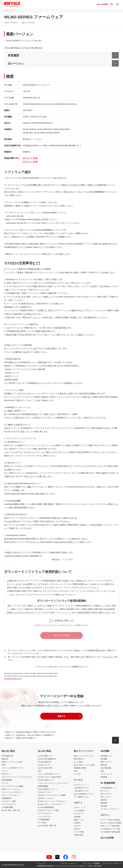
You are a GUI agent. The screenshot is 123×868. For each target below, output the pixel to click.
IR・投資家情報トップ (108, 788)
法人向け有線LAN (44, 762)
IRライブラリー (106, 794)
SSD (3, 765)
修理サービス (79, 820)
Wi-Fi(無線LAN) (7, 756)
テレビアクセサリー (9, 804)
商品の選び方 (79, 759)
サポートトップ (80, 807)
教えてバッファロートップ (84, 756)
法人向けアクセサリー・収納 (48, 810)
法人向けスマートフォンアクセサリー (52, 801)
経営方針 (104, 800)
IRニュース (105, 791)
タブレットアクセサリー (11, 795)
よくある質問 (79, 810)
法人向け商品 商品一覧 (47, 825)
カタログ (77, 826)
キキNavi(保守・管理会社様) (111, 832)
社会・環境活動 (106, 768)
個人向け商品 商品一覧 (11, 810)
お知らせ (77, 829)
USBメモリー (7, 774)
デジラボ (77, 774)
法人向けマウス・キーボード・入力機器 (52, 795)
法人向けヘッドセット (46, 798)
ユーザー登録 (79, 832)
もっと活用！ (78, 762)
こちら (108, 657)
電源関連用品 (7, 798)
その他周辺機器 (7, 807)
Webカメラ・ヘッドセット (11, 789)
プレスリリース (106, 774)
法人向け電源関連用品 (46, 807)
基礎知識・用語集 (80, 768)
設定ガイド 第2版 (30, 161)
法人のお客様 (107, 838)
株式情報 (104, 806)
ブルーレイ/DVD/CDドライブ (12, 768)
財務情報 (104, 803)
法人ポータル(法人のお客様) (111, 823)
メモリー (5, 771)
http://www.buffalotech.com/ (13, 679)
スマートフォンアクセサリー (12, 792)
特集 (76, 771)
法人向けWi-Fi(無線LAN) (47, 759)
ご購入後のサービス (81, 791)
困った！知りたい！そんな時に (85, 765)
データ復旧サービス (81, 797)
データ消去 (42, 822)
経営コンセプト (106, 762)
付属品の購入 (79, 835)
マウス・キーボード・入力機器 (12, 786)
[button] (62, 716)
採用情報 (104, 777)
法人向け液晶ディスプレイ (48, 789)
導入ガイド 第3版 (30, 158)
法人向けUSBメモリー (46, 780)
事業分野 (104, 765)
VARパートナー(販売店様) (110, 826)
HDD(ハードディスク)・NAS (12, 762)
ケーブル (5, 783)
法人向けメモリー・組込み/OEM (49, 777)
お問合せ (77, 823)
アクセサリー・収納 (9, 801)
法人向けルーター (44, 765)
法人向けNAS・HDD (45, 768)
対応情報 (77, 817)
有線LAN (5, 759)
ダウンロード (79, 814)
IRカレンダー (105, 797)
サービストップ (80, 785)
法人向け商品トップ (45, 756)
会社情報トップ (106, 756)
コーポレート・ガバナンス (110, 809)
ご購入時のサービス (81, 788)
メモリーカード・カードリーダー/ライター (17, 777)
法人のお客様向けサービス (84, 794)
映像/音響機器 (7, 780)
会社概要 (104, 759)
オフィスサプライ (44, 816)
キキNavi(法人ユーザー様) (110, 829)
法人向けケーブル (44, 792)
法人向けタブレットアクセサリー (50, 804)
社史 (102, 771)
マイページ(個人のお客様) (110, 820)
